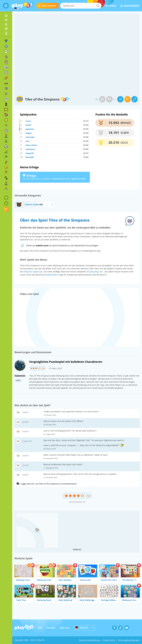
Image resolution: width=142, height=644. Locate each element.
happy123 (30, 153)
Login (110, 6)
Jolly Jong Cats (96, 272)
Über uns (64, 628)
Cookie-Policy (109, 640)
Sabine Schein (31, 145)
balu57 (28, 125)
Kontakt (51, 628)
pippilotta (30, 129)
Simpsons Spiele (31, 272)
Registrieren (130, 6)
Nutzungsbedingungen (129, 640)
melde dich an (59, 179)
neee (28, 141)
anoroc (28, 121)
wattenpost (30, 149)
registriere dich (78, 179)
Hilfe (40, 628)
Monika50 (30, 157)
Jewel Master (52, 275)
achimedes (30, 137)
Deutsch (82, 628)
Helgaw (29, 133)
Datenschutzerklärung (89, 640)
